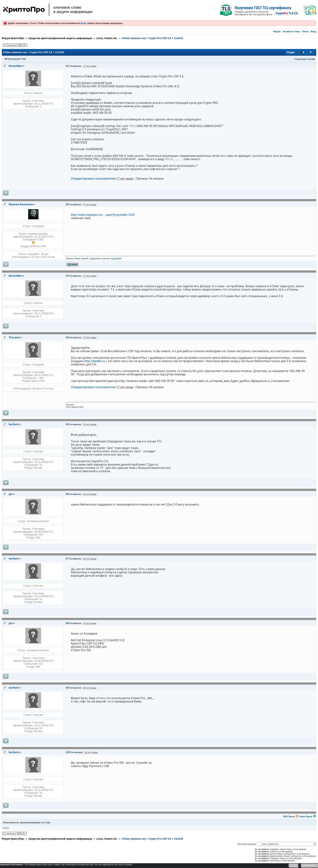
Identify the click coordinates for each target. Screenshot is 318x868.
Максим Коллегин (21, 204)
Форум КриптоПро (13, 38)
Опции (291, 52)
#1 (67, 66)
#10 (68, 752)
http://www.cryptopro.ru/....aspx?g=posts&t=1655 (103, 215)
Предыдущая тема (17, 59)
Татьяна (14, 337)
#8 (67, 623)
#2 (67, 204)
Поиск (305, 31)
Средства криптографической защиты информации (60, 38)
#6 (67, 494)
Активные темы (291, 31)
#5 (67, 424)
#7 (67, 559)
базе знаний (82, 258)
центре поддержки (112, 258)
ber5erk (14, 424)
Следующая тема (303, 59)
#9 (67, 688)
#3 (67, 276)
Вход (83, 23)
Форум (277, 31)
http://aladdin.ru (95, 361)
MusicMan (15, 66)
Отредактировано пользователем (93, 179)
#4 (67, 337)
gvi (11, 494)
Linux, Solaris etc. (107, 38)
